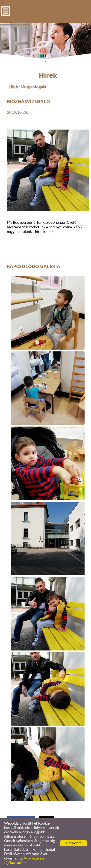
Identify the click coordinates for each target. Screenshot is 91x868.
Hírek (14, 87)
